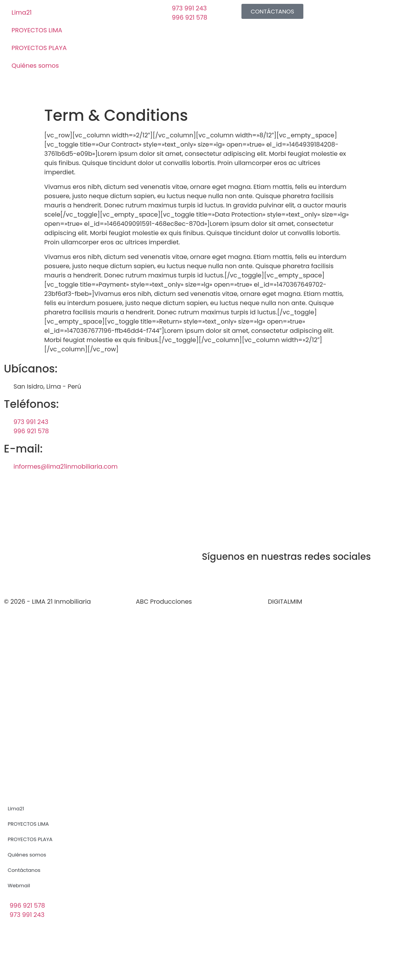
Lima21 (22, 13)
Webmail (19, 886)
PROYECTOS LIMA (37, 30)
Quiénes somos (35, 66)
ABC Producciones (164, 602)
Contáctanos (24, 870)
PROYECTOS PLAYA (39, 48)
